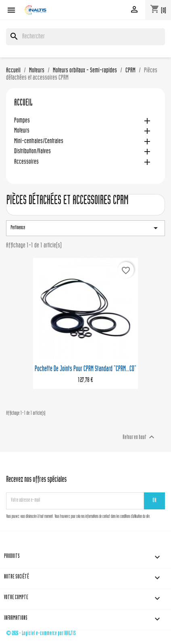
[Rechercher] (85, 37)
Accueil (23, 103)
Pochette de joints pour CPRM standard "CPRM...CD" (85, 369)
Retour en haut (140, 437)
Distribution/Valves (32, 152)
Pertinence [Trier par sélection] (85, 228)
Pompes (22, 121)
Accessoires (26, 162)
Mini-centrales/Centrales (39, 142)
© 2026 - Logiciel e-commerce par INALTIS (41, 634)
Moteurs (22, 131)
